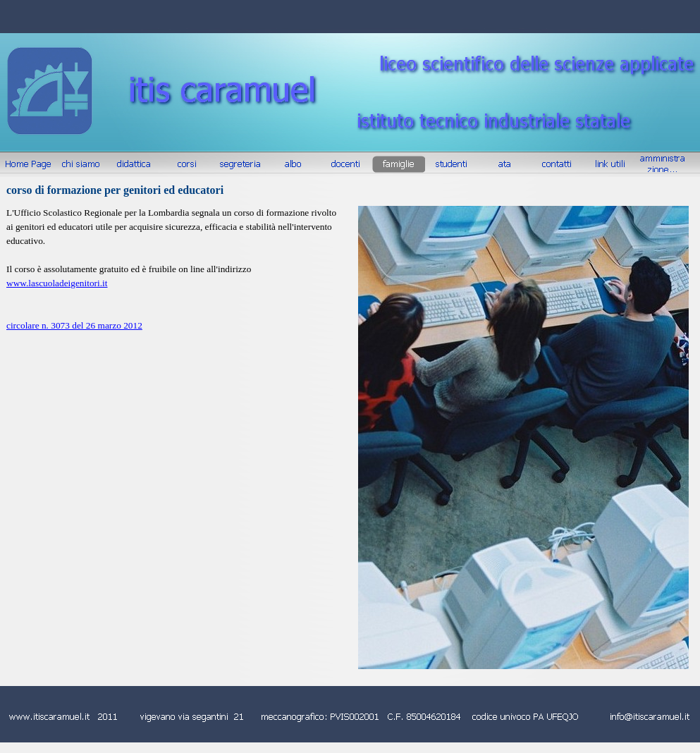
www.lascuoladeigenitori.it (57, 283)
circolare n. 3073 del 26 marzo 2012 (74, 325)
